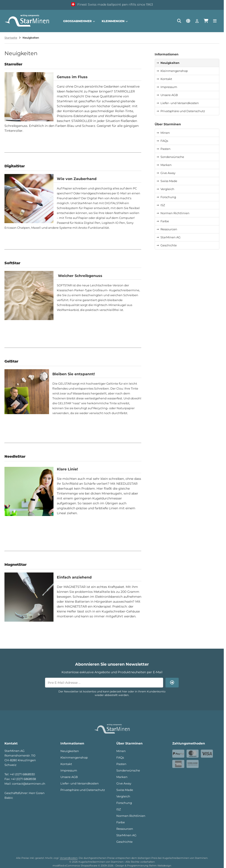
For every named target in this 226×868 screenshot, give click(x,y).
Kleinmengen (115, 21)
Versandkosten (69, 858)
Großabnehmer (79, 21)
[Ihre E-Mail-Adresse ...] (104, 683)
